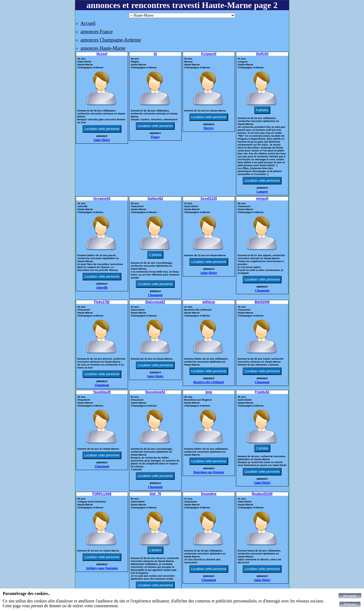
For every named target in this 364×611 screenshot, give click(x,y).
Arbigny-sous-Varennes (102, 568)
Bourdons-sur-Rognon (209, 472)
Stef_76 (155, 494)
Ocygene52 (102, 199)
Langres (262, 192)
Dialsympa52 (155, 302)
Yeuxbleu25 (102, 392)
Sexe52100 (209, 199)
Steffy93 (262, 54)
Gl (155, 54)
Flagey (155, 137)
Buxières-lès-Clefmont (209, 382)
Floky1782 (102, 302)
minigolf (262, 199)
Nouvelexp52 (155, 392)
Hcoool (102, 54)
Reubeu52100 (262, 494)
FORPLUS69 (102, 494)
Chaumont (155, 295)
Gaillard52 (155, 199)
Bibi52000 (262, 302)
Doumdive (209, 494)
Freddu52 (262, 392)
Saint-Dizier (102, 140)
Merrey (209, 128)
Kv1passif (209, 54)
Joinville (102, 288)
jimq (209, 392)
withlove (209, 302)
